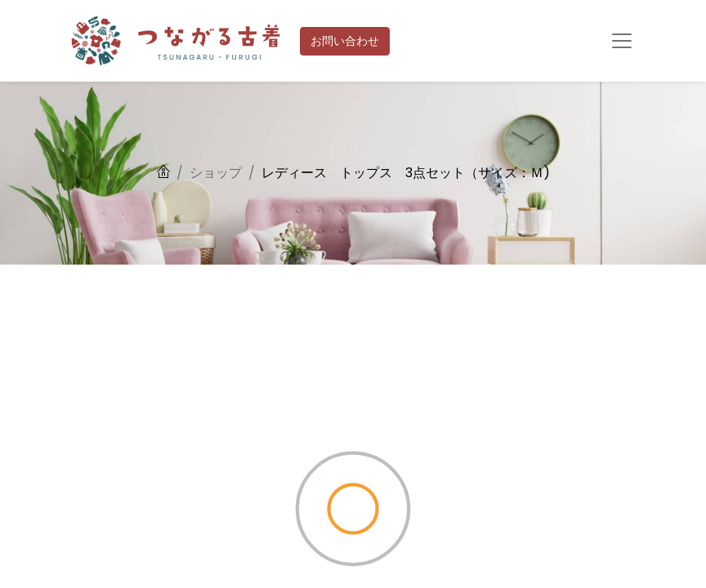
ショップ (216, 173)
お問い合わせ (345, 41)
